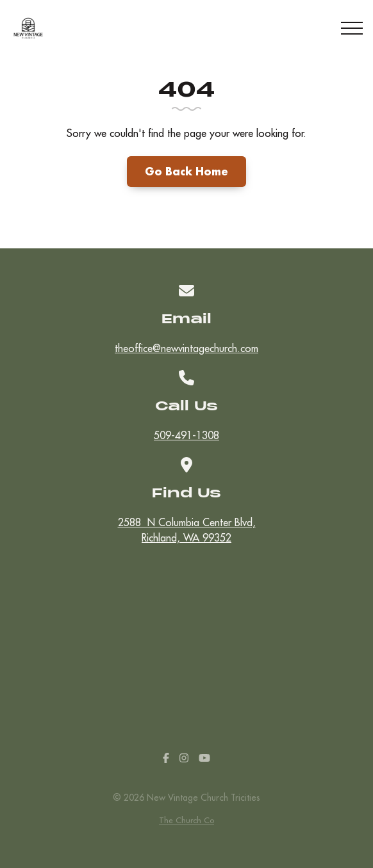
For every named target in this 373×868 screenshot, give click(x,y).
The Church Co (187, 820)
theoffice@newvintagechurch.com (187, 348)
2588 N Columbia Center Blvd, (187, 531)
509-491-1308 (187, 435)
